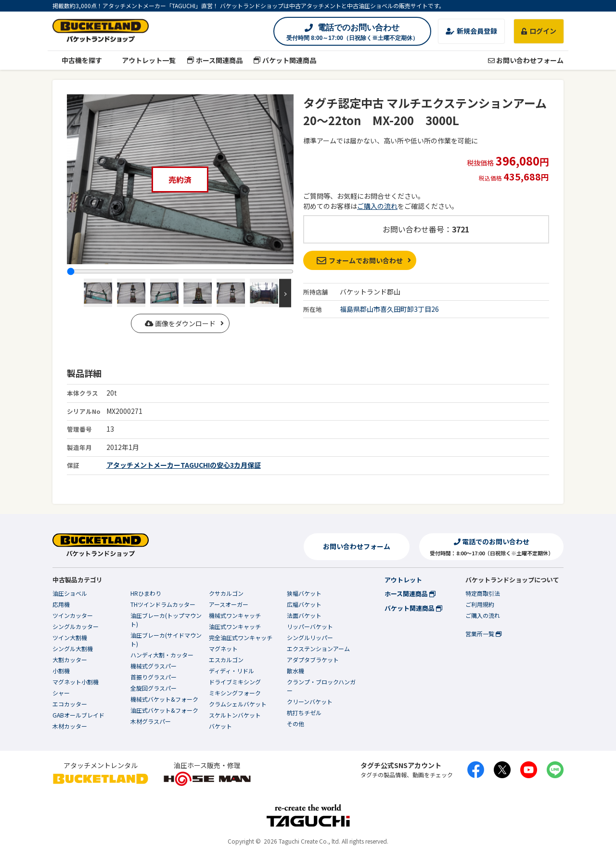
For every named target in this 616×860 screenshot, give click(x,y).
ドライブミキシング (235, 682)
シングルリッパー (310, 637)
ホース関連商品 (215, 60)
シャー (61, 693)
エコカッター (70, 704)
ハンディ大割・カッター (162, 655)
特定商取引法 (483, 593)
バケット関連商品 (285, 60)
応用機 (61, 604)
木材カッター (70, 726)
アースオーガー (229, 604)
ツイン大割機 (70, 637)
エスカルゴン (226, 660)
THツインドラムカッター (163, 604)
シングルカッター (76, 626)
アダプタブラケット (313, 660)
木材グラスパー (151, 721)
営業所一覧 (483, 634)
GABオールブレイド (78, 715)
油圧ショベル (70, 593)
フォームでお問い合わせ (360, 260)
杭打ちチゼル (304, 712)
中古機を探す (77, 60)
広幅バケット (304, 604)
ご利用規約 (480, 604)
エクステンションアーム (318, 648)
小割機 (61, 671)
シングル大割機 (73, 648)
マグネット (223, 648)
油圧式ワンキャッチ (235, 626)
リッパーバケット (310, 626)
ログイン (539, 31)
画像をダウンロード (180, 323)
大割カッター (70, 660)
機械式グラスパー (154, 666)
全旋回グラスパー (154, 688)
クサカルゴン (226, 593)
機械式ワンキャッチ (235, 615)
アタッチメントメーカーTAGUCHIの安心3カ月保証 (184, 465)
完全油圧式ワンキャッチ (241, 637)
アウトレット (403, 580)
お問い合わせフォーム (526, 60)
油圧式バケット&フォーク (164, 710)
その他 (295, 724)
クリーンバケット (310, 701)
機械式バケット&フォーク (164, 699)
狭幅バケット (304, 593)
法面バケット (304, 615)
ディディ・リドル (231, 671)
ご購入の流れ (377, 206)
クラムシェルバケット (238, 704)
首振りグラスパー (154, 677)
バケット (220, 726)
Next (285, 293)
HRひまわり (146, 593)
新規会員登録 (471, 31)
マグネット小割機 (76, 682)
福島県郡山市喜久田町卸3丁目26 (389, 309)
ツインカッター (73, 615)
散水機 (295, 671)
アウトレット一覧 (145, 60)
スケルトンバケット (235, 715)
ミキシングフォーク (235, 693)
